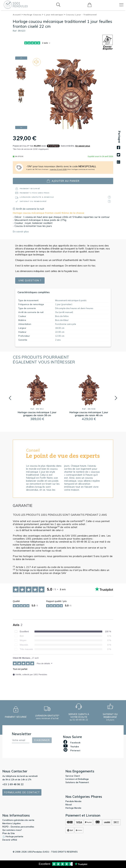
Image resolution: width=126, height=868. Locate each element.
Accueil (18, 15)
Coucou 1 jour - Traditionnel (81, 15)
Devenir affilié (10, 840)
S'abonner (42, 740)
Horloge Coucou (34, 15)
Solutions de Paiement (77, 782)
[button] (10, 398)
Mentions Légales (12, 823)
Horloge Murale (73, 808)
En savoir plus (21, 232)
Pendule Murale (74, 801)
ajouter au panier (63, 181)
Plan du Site (9, 833)
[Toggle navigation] (121, 5)
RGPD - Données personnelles (18, 827)
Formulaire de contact (22, 792)
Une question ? (30, 280)
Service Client (73, 776)
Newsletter (22, 734)
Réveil (69, 805)
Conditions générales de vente (18, 820)
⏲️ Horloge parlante (13, 836)
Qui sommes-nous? (12, 830)
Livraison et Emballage (77, 779)
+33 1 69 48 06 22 (13, 784)
